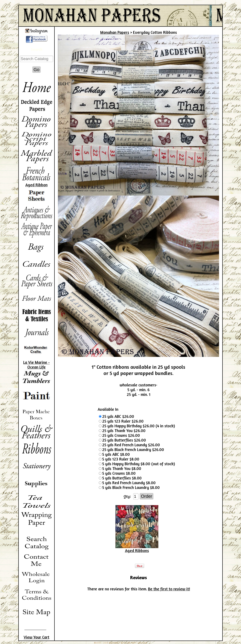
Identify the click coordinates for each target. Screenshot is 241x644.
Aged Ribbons (137, 551)
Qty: (127, 496)
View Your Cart (36, 637)
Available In (108, 409)
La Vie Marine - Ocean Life (36, 365)
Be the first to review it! (169, 589)
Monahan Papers (115, 32)
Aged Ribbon (36, 185)
